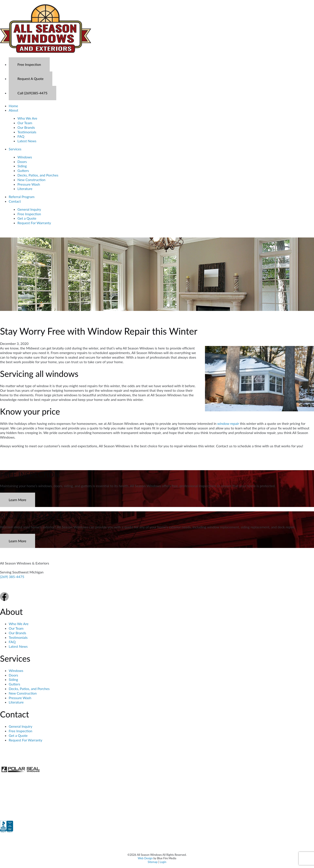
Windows (25, 157)
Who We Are (27, 118)
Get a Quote (27, 218)
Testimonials (27, 132)
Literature (25, 189)
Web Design (145, 858)
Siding (22, 166)
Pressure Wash (29, 184)
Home (13, 106)
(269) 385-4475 (12, 577)
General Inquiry (29, 209)
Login (163, 862)
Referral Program (22, 197)
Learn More (18, 500)
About (14, 110)
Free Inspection (29, 64)
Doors (22, 162)
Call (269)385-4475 (32, 93)
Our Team (25, 123)
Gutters (23, 170)
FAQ (21, 136)
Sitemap (153, 862)
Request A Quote (31, 79)
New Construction (31, 180)
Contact (15, 201)
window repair (228, 423)
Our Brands (26, 127)
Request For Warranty (34, 223)
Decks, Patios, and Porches (38, 175)
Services (15, 149)
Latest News (27, 141)
